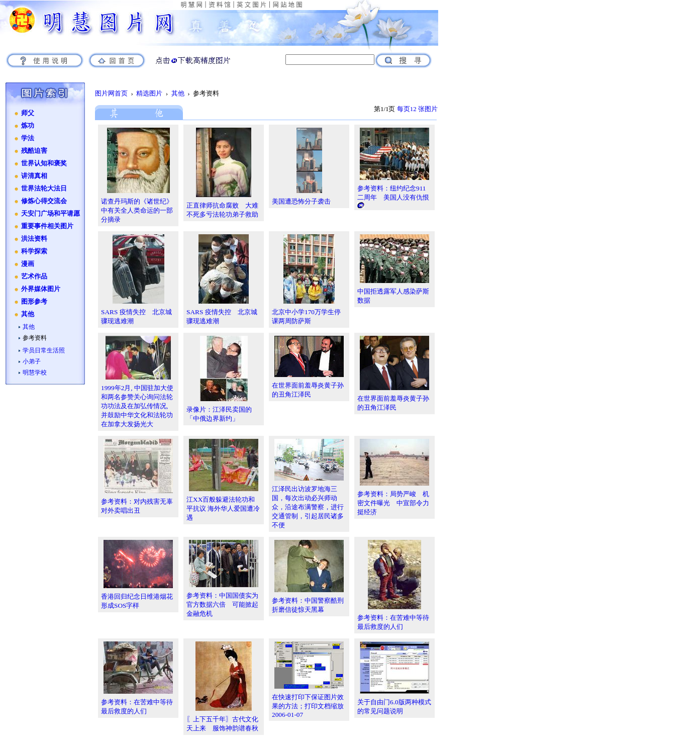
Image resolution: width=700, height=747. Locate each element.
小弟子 (32, 361)
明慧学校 (35, 372)
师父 (28, 113)
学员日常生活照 (44, 350)
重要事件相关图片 (47, 226)
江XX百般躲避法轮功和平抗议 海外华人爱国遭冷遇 (223, 508)
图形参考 (34, 302)
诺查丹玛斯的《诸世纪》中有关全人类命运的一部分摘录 (137, 210)
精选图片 (149, 93)
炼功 (28, 126)
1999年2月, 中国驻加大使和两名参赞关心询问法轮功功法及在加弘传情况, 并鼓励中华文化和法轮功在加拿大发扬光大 (137, 406)
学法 (28, 138)
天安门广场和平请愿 (51, 214)
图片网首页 (111, 93)
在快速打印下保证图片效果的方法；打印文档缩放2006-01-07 (308, 706)
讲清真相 (34, 176)
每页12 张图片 (417, 109)
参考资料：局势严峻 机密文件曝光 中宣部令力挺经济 (393, 503)
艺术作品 (34, 276)
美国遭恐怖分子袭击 (301, 201)
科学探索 (34, 251)
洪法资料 (34, 239)
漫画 (28, 264)
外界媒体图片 (41, 289)
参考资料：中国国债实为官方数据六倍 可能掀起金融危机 (222, 604)
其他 (28, 314)
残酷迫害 (34, 151)
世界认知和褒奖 (44, 163)
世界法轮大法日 (44, 189)
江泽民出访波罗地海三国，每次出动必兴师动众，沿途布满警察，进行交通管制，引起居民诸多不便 (308, 507)
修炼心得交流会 (44, 201)
